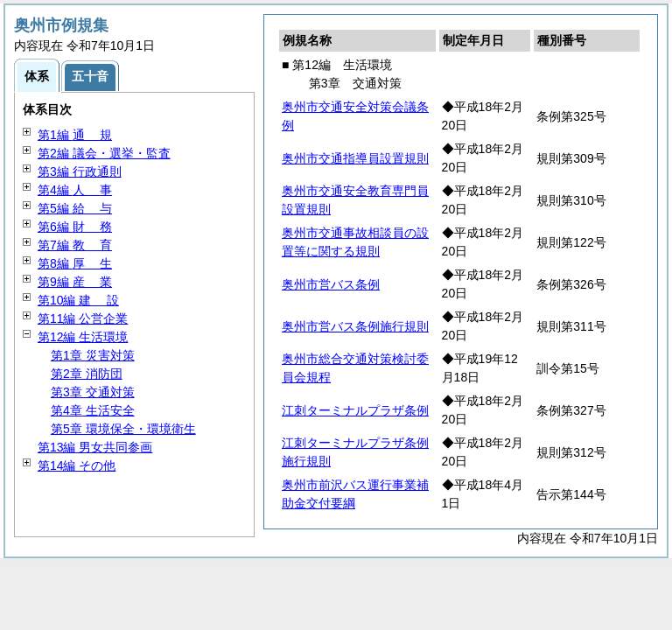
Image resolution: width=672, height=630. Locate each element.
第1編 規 (75, 135)
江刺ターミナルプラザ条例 (355, 410)
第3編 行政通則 (80, 171)
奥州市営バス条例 (331, 284)
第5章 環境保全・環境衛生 (123, 429)
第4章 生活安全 (93, 410)
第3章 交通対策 (93, 392)
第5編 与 (75, 208)
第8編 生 (75, 263)
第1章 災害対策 (93, 355)
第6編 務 (75, 227)
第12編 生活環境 (83, 337)
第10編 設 (78, 300)
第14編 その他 (77, 465)
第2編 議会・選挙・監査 (104, 153)
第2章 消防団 (87, 374)
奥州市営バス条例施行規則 (355, 326)
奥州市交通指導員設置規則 (355, 158)
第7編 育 (75, 245)
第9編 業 (75, 282)
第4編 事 (75, 190)
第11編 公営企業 (83, 318)
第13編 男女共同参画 (95, 447)
